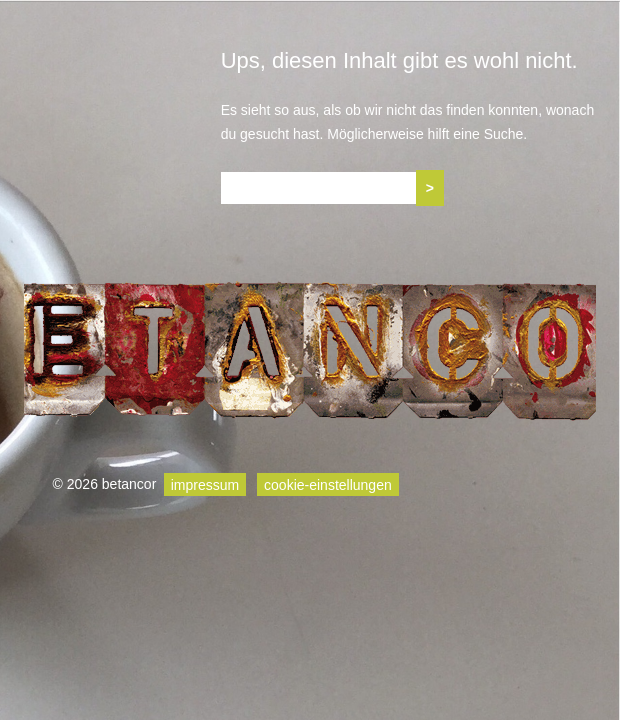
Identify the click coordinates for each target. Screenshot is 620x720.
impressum (205, 484)
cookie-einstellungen (328, 484)
